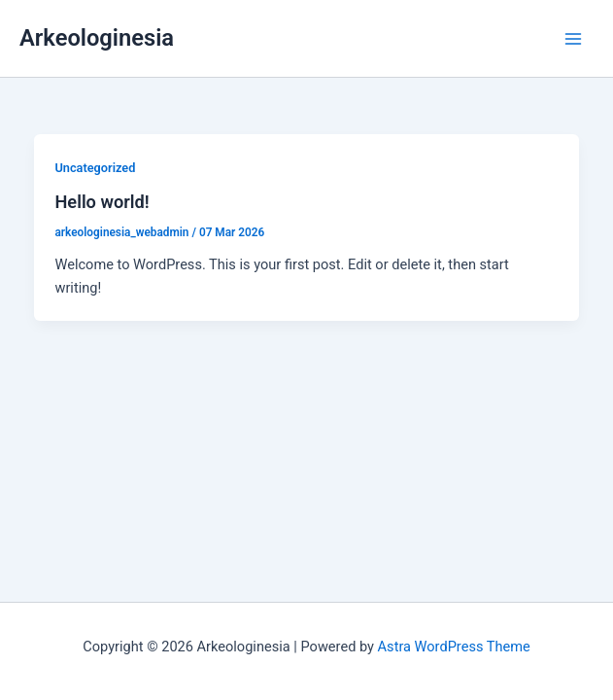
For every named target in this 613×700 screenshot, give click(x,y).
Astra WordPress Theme (454, 647)
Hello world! (102, 202)
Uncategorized (95, 168)
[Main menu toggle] (573, 39)
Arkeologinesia (97, 38)
